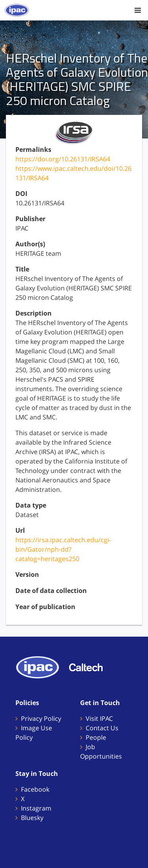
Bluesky (32, 818)
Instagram (36, 808)
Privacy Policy (41, 718)
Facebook (35, 789)
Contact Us (102, 728)
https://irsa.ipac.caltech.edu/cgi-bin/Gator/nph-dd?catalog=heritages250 (63, 549)
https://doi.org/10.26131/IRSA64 (63, 159)
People (96, 737)
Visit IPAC (99, 718)
